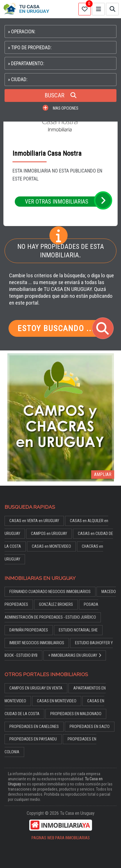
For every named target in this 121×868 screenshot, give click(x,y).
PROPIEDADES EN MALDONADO (76, 714)
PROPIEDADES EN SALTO (90, 727)
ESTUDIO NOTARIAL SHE (78, 630)
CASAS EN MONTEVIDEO (57, 701)
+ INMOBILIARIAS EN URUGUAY (75, 655)
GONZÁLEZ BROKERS (56, 605)
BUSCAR (60, 95)
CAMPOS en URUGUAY (49, 534)
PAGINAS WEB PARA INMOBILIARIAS (61, 838)
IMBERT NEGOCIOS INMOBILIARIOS (37, 643)
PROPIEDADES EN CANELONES (34, 727)
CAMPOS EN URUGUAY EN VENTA (36, 688)
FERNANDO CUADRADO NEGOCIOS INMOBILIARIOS (50, 592)
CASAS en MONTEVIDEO (51, 546)
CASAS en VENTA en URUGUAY (34, 521)
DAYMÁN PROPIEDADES (29, 630)
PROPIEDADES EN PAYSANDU (33, 739)
